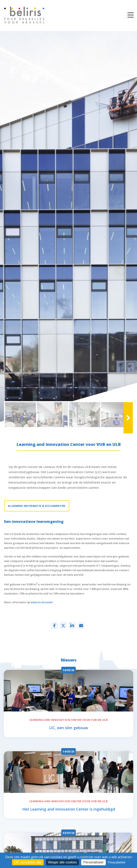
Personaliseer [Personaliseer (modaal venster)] (93, 862)
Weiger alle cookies (62, 862)
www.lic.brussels (41, 602)
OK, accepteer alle (28, 862)
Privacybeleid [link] (116, 862)
